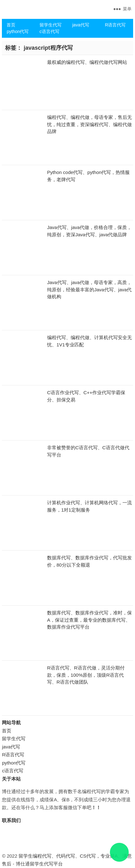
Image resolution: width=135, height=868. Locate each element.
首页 (11, 25)
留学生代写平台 (46, 864)
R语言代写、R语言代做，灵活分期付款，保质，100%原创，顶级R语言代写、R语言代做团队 (86, 675)
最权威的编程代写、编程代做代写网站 (87, 62)
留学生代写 (51, 25)
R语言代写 (115, 25)
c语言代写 (49, 31)
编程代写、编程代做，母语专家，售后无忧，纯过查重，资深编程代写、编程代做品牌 (89, 124)
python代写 (18, 31)
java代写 (81, 25)
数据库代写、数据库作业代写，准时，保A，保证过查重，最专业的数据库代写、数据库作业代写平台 (89, 620)
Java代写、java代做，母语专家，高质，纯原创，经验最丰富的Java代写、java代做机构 (89, 289)
